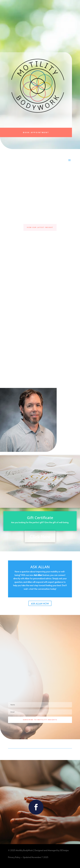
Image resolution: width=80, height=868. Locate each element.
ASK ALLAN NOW (40, 604)
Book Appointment (36, 132)
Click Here (40, 537)
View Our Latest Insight (40, 227)
